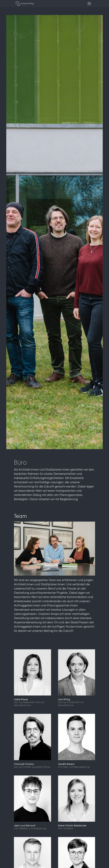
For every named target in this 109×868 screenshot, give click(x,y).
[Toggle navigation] (89, 4)
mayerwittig (25, 4)
